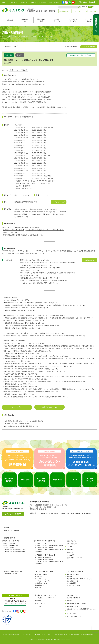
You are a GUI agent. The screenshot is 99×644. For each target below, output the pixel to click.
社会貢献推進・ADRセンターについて (46, 595)
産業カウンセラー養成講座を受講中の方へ (15, 552)
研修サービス (39, 577)
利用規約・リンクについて (43, 635)
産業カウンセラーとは (9, 544)
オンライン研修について (74, 614)
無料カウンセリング (41, 604)
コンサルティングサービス (43, 581)
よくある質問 (71, 555)
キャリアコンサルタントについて (44, 541)
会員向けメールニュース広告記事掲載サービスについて (82, 610)
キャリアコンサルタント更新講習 (44, 548)
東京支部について (65, 11)
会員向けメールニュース (74, 607)
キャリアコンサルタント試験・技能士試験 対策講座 (49, 546)
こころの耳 (38, 607)
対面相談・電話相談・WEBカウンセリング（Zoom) (81, 579)
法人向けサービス (57, 21)
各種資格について (26, 21)
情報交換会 (38, 601)
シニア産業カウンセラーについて (44, 555)
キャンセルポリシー (61, 635)
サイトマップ (27, 635)
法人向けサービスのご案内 (44, 572)
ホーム (4, 37)
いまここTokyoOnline (89, 21)
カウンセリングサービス (73, 21)
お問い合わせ (39, 587)
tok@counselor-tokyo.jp (15, 426)
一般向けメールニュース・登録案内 (77, 604)
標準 (90, 7)
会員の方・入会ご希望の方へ (13, 572)
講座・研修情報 (41, 21)
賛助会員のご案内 (40, 585)
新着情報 (10, 21)
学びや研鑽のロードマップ (74, 558)
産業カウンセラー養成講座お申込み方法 (14, 550)
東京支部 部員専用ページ (74, 617)
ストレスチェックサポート (43, 579)
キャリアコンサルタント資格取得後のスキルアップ (49, 550)
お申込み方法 (39, 552)
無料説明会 (70, 552)
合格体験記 (70, 550)
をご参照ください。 (24, 354)
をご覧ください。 (53, 372)
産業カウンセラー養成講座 (18, 70)
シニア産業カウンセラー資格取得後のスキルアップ (49, 562)
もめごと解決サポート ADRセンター (45, 598)
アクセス (78, 11)
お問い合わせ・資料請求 (86, 2)
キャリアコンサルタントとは (43, 544)
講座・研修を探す (91, 11)
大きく (95, 7)
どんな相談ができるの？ (74, 581)
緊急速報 (70, 601)
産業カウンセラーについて (10, 541)
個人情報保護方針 (88, 635)
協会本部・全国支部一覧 (74, 598)
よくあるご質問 (71, 583)
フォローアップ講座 (9, 548)
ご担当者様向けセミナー (42, 583)
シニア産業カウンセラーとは (43, 558)
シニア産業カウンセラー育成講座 (44, 560)
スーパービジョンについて (74, 585)
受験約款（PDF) (42, 283)
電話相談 (70, 577)
